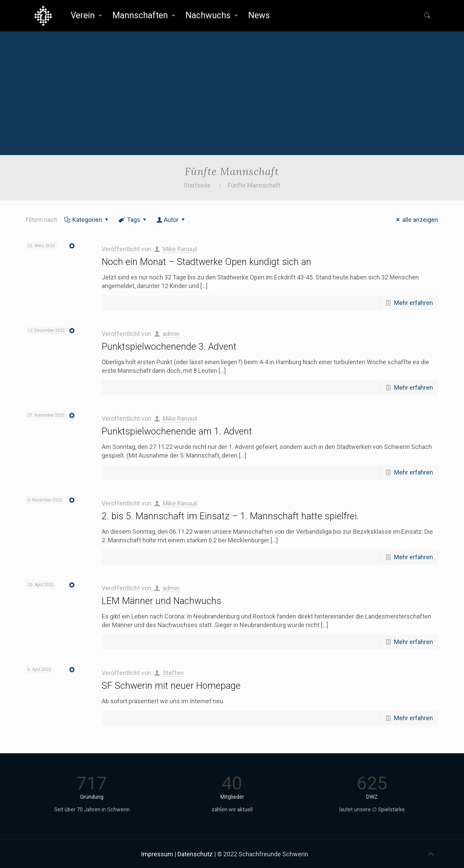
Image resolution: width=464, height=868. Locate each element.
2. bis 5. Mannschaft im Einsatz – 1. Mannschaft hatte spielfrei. (230, 516)
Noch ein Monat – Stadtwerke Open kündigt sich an (206, 262)
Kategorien (87, 220)
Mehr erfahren (413, 303)
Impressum (157, 854)
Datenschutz (195, 854)
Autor (171, 220)
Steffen (173, 673)
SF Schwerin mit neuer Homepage (171, 686)
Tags (133, 220)
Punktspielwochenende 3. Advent (169, 347)
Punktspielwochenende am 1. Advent (177, 431)
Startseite (197, 185)
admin (171, 334)
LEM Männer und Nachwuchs (162, 601)
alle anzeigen (416, 220)
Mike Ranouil (180, 249)
